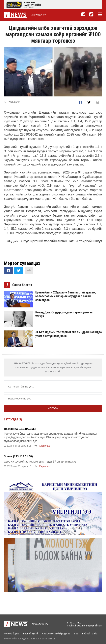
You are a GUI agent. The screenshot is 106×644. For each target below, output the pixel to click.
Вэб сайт (88, 634)
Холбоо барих (11, 634)
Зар (77, 634)
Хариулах (44, 446)
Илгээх (53, 408)
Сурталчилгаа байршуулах (57, 634)
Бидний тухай (31, 634)
